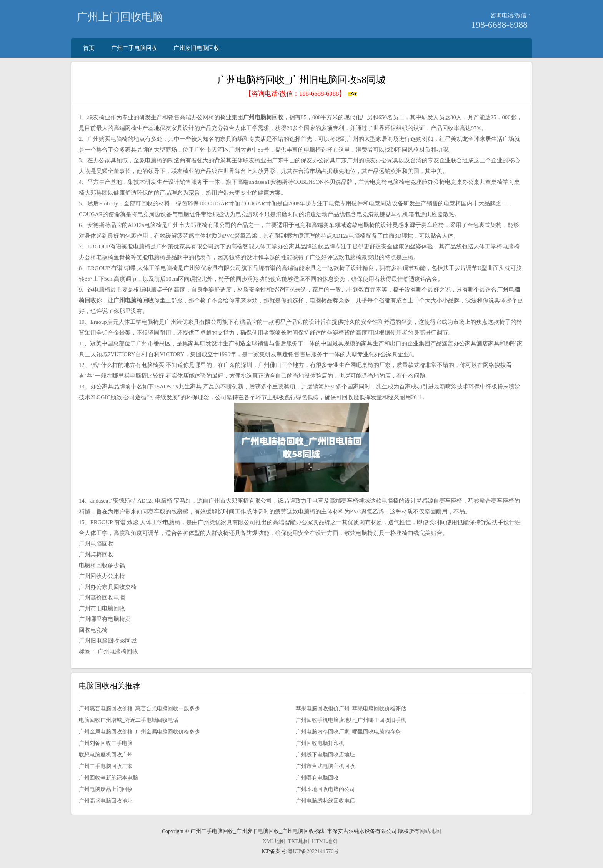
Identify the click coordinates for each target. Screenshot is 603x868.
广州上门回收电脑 (120, 17)
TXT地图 (299, 841)
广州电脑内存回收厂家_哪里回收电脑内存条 (348, 732)
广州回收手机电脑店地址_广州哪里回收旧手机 (351, 720)
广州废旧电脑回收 (197, 48)
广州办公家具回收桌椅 (108, 587)
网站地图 (430, 831)
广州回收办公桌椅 (102, 576)
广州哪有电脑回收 (317, 778)
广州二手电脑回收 (134, 48)
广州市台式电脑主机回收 (325, 766)
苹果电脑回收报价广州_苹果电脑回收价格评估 (351, 709)
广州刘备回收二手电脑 (106, 743)
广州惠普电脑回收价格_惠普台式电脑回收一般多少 (139, 709)
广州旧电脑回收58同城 (108, 641)
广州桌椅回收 (96, 555)
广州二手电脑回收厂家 (106, 766)
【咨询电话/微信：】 (301, 94)
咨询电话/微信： (511, 15)
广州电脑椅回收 (118, 651)
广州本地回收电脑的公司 (325, 789)
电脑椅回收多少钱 (102, 565)
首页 (89, 48)
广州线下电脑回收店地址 (325, 755)
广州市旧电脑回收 (102, 608)
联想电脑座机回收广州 (106, 755)
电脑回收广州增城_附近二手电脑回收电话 (129, 720)
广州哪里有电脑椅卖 (105, 619)
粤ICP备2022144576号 (313, 851)
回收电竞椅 (93, 630)
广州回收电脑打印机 (320, 743)
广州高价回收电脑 (102, 598)
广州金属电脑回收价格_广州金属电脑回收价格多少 (139, 732)
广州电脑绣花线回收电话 (325, 801)
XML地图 (274, 841)
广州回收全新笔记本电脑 (108, 778)
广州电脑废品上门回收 (106, 789)
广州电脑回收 (96, 544)
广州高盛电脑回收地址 (106, 801)
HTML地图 (325, 841)
